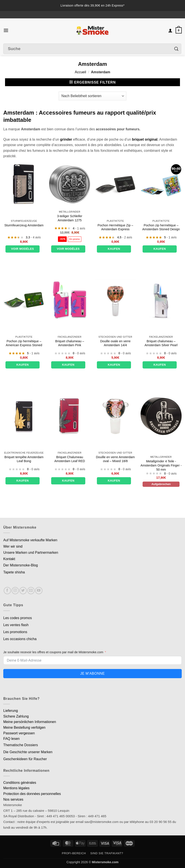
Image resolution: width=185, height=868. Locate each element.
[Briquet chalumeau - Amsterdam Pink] (70, 300)
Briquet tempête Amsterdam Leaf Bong (24, 459)
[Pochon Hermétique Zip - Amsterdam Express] (115, 184)
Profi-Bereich (74, 853)
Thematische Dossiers (21, 745)
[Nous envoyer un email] (31, 591)
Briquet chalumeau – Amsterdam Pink (70, 343)
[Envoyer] (176, 49)
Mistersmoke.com (105, 862)
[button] (6, 30)
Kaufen (114, 249)
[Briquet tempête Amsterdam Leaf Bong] (24, 416)
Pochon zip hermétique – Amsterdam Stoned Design (161, 227)
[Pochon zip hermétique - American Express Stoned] (24, 300)
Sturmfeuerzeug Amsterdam (24, 225)
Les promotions (15, 632)
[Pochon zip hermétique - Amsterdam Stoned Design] (161, 184)
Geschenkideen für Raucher (25, 759)
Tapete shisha (14, 572)
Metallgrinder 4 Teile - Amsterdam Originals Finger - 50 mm (161, 465)
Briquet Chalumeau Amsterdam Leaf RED (70, 459)
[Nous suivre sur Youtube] (39, 591)
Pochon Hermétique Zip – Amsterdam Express (115, 227)
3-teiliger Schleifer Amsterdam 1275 (70, 218)
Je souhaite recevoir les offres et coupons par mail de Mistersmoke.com (53, 652)
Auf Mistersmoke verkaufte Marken (30, 540)
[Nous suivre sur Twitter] (23, 591)
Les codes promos (18, 618)
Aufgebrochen (161, 484)
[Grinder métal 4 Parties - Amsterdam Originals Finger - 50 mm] (161, 416)
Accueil (80, 72)
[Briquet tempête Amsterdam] (24, 184)
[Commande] (92, 96)
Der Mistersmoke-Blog (21, 565)
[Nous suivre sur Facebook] (7, 591)
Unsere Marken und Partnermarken (31, 553)
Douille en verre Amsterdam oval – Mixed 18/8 (115, 459)
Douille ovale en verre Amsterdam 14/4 (115, 343)
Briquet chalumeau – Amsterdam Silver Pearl (161, 343)
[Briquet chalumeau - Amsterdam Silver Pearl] (161, 300)
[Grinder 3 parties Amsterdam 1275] (70, 184)
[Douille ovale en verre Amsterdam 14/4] (115, 300)
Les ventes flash (16, 625)
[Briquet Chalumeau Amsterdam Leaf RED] (70, 416)
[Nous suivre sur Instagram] (15, 591)
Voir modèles (23, 249)
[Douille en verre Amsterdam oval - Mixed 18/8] (115, 416)
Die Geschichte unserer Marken (28, 752)
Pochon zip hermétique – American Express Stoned (24, 343)
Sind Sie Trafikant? (107, 853)
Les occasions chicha (20, 639)
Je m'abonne (92, 673)
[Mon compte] (170, 30)
